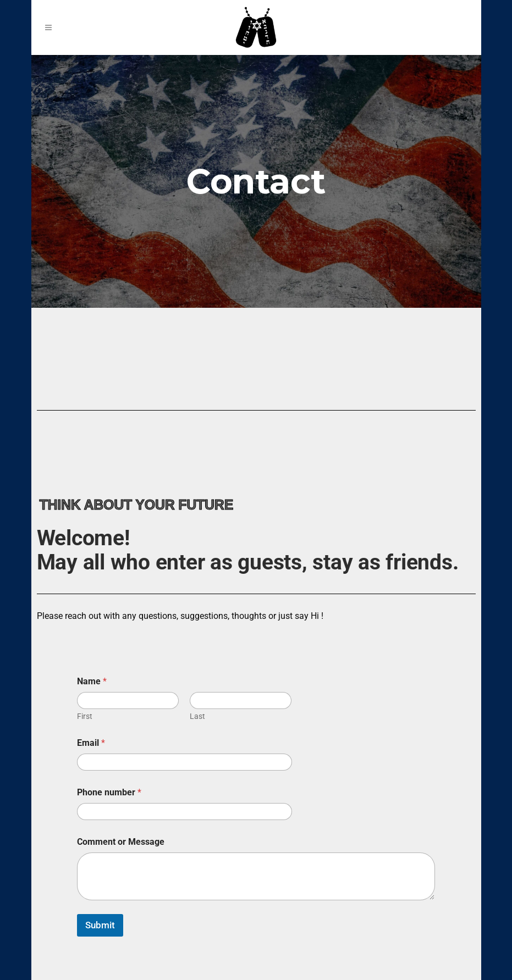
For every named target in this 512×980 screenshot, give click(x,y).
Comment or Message (121, 842)
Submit (100, 925)
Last (197, 716)
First (85, 716)
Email (91, 743)
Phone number (109, 792)
